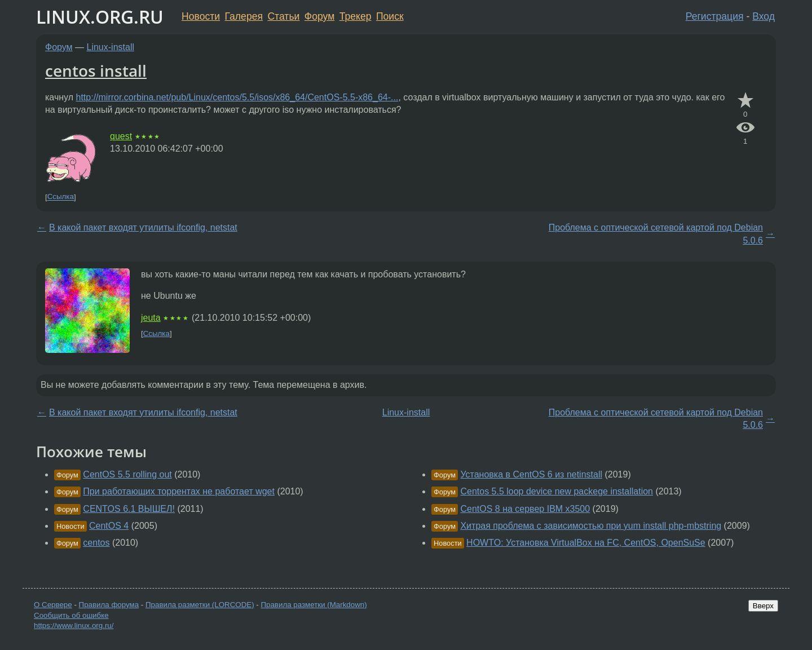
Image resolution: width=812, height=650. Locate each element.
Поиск (390, 16)
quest (121, 136)
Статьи (283, 16)
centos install (96, 70)
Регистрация (715, 16)
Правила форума (109, 605)
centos (96, 543)
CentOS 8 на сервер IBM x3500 (525, 509)
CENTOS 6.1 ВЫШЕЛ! (129, 509)
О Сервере (53, 605)
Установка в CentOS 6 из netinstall (531, 474)
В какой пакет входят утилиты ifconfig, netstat (143, 227)
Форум (319, 16)
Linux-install (111, 47)
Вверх (763, 606)
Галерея (244, 16)
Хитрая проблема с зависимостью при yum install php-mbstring (591, 526)
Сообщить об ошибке (71, 615)
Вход (764, 16)
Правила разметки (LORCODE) (200, 605)
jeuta (151, 318)
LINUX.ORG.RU (100, 17)
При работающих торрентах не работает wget (179, 491)
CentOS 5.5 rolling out (127, 474)
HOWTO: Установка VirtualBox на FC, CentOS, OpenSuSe (586, 543)
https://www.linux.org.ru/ (74, 625)
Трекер (356, 16)
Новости (201, 16)
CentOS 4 (109, 526)
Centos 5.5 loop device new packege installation (557, 491)
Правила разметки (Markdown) (314, 605)
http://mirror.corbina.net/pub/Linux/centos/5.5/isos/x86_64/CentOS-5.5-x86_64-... (237, 97)
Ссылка (61, 197)
